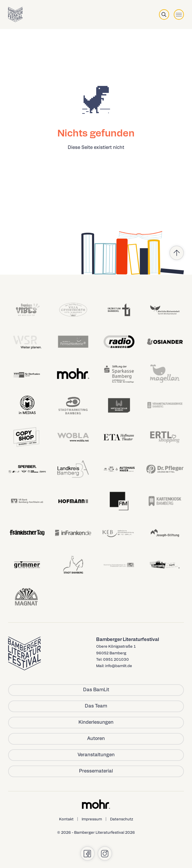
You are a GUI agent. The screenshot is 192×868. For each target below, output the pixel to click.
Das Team (96, 706)
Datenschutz (122, 819)
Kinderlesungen (96, 723)
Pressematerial (96, 771)
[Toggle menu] (179, 14)
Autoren (96, 739)
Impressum (92, 819)
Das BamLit (96, 690)
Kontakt (66, 819)
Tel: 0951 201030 (113, 660)
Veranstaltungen (96, 755)
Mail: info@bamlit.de (114, 666)
